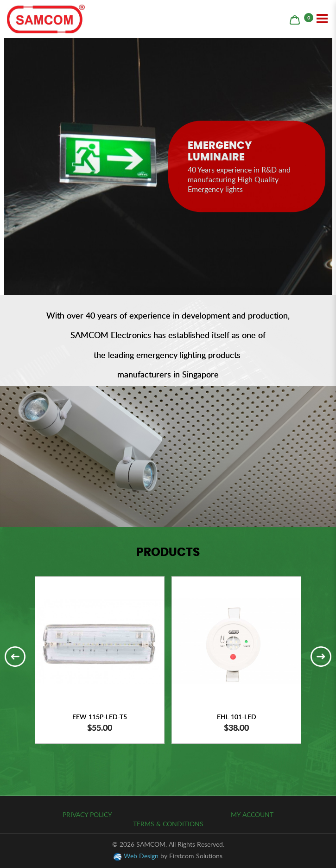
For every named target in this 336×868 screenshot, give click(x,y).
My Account (252, 814)
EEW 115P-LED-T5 (100, 717)
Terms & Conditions (168, 824)
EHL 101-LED (237, 717)
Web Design (141, 856)
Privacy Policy (87, 814)
